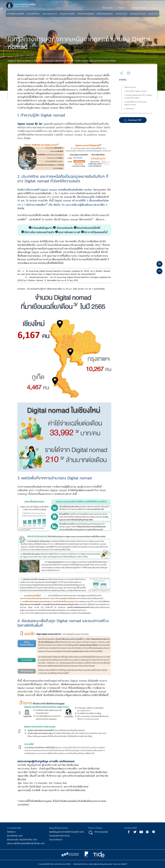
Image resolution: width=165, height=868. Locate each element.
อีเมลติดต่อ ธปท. (15, 836)
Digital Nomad (130, 87)
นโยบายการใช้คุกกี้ (120, 864)
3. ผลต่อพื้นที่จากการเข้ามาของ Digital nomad (135, 103)
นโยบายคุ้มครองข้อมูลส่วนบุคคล (101, 864)
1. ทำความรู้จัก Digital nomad (135, 91)
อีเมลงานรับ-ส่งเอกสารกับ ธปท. (22, 839)
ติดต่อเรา (11, 832)
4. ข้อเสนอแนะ (129, 109)
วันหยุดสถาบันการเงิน (59, 836)
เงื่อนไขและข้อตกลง (80, 864)
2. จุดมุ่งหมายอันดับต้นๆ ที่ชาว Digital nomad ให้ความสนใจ (138, 97)
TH (153, 8)
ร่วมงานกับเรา (56, 839)
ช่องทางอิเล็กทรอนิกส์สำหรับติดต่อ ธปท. (26, 843)
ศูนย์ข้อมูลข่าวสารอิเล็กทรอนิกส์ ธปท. (67, 832)
